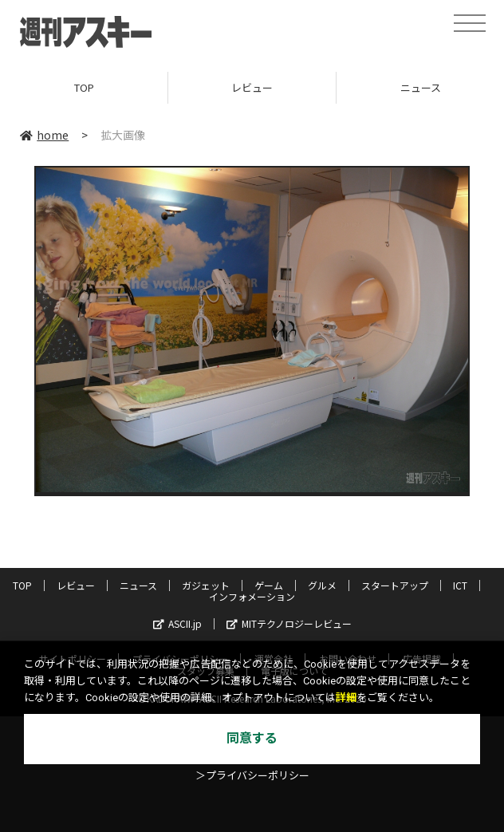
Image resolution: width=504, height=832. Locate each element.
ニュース (138, 585)
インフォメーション (252, 596)
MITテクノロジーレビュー (289, 623)
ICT (460, 585)
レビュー (252, 87)
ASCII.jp (177, 623)
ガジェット (206, 585)
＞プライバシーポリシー (252, 776)
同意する (252, 738)
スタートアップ (395, 585)
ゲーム (269, 585)
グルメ (322, 585)
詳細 (346, 698)
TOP (84, 87)
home (44, 135)
